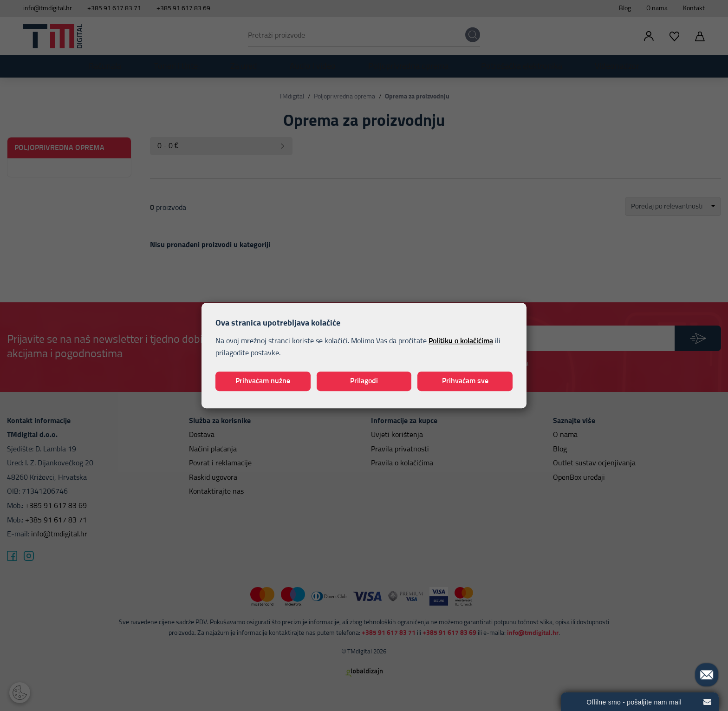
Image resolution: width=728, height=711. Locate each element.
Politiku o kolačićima (461, 341)
